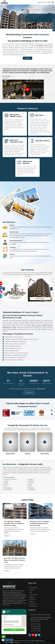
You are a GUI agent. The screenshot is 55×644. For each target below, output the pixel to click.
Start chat (14, 630)
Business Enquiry (7, 640)
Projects (32, 590)
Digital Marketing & (35, 642)
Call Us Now (40, 389)
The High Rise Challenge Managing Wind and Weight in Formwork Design (14, 523)
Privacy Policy (33, 606)
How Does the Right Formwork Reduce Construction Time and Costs (15, 560)
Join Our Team (34, 595)
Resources (32, 597)
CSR (31, 592)
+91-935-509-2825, (36, 626)
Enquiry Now (29, 392)
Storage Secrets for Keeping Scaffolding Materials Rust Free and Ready (39, 523)
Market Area (33, 604)
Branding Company (46, 642)
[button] (51, 289)
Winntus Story (33, 588)
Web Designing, (25, 642)
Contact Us (32, 599)
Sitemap (32, 601)
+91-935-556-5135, (36, 629)
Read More (28, 58)
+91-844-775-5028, (36, 624)
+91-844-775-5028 (44, 2)
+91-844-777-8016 (36, 631)
